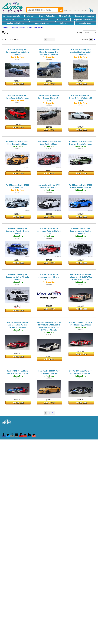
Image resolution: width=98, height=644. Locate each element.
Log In (84, 10)
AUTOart (39, 28)
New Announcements (11, 16)
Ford (30, 28)
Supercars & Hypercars (83, 20)
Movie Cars (62, 20)
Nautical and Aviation (16, 23)
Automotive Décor (42, 23)
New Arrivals (29, 16)
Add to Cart (18, 84)
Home (5, 28)
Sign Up (76, 10)
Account (68, 10)
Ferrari (27, 20)
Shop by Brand (85, 23)
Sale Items (65, 23)
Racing (44, 20)
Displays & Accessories (85, 16)
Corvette (10, 20)
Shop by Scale (66, 16)
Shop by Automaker (47, 16)
